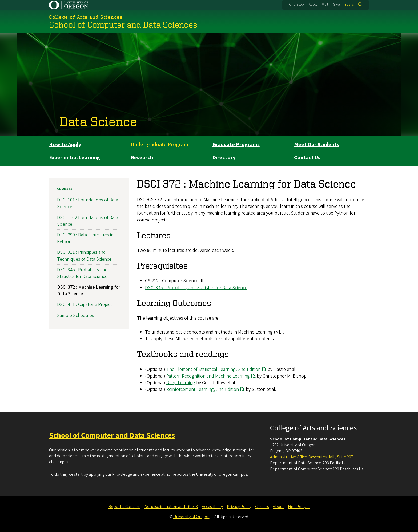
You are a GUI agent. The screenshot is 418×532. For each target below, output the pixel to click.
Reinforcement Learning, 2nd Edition (203, 389)
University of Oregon (191, 517)
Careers (262, 507)
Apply (313, 5)
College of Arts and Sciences (313, 428)
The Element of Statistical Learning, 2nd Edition (214, 369)
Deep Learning (181, 383)
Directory (224, 158)
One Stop (296, 5)
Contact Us (307, 158)
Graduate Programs (236, 145)
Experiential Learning (75, 158)
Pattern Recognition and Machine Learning (208, 376)
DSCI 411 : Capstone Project (85, 305)
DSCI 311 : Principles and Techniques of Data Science (84, 256)
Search (350, 5)
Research (142, 158)
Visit (325, 5)
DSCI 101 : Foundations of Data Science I (88, 203)
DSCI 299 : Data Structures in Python (85, 238)
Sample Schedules (76, 315)
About (278, 507)
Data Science (98, 121)
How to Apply (65, 145)
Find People (299, 507)
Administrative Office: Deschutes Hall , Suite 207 (312, 457)
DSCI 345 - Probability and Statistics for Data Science (196, 287)
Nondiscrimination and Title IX (171, 507)
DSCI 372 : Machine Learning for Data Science (89, 291)
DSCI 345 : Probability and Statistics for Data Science (82, 273)
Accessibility (212, 507)
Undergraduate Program (159, 145)
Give (336, 5)
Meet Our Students (317, 145)
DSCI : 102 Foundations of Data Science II (88, 221)
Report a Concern (124, 507)
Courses (65, 189)
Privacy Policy (239, 507)
